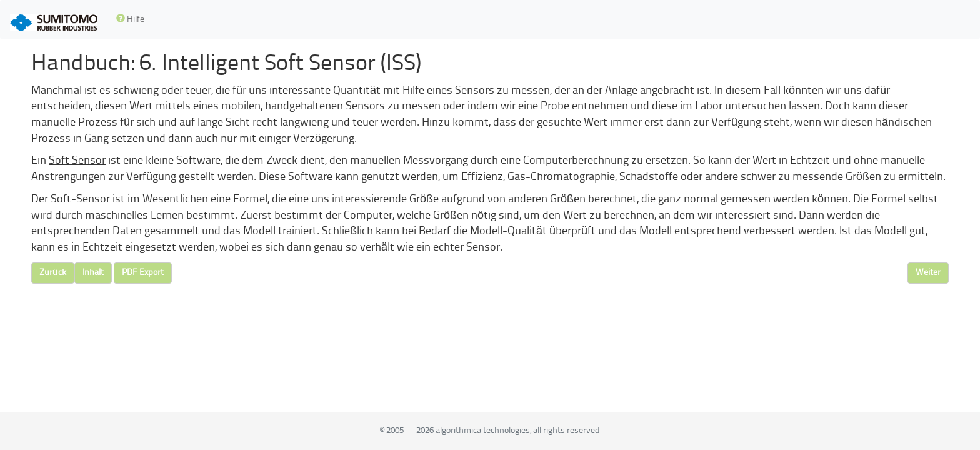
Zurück (53, 273)
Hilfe (130, 19)
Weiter (928, 273)
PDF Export (143, 273)
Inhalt (93, 273)
